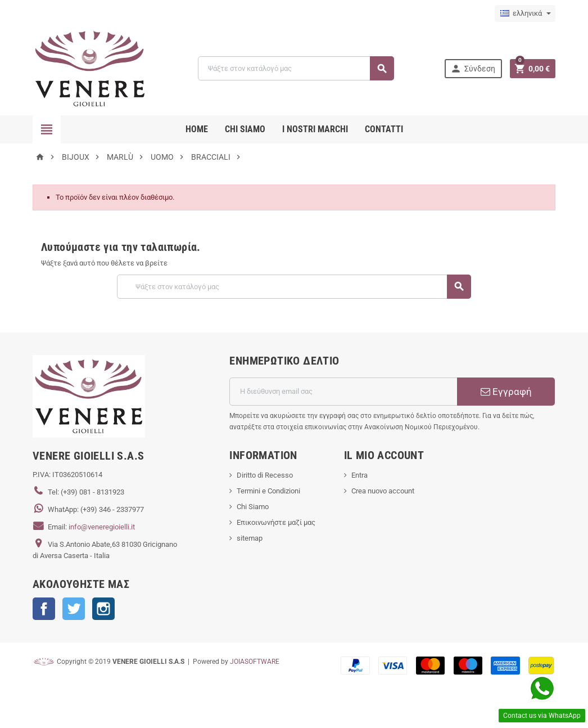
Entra (359, 475)
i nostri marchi (315, 129)
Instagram (103, 609)
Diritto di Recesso (265, 475)
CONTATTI (384, 129)
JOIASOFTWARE (255, 662)
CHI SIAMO (245, 129)
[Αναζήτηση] (296, 68)
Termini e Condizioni (268, 491)
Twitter (74, 609)
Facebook (44, 609)
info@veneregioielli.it (102, 527)
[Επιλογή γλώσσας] (525, 14)
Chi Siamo (253, 507)
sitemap (250, 538)
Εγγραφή (506, 392)
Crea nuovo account (383, 491)
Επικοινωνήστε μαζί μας (276, 522)
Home (197, 129)
